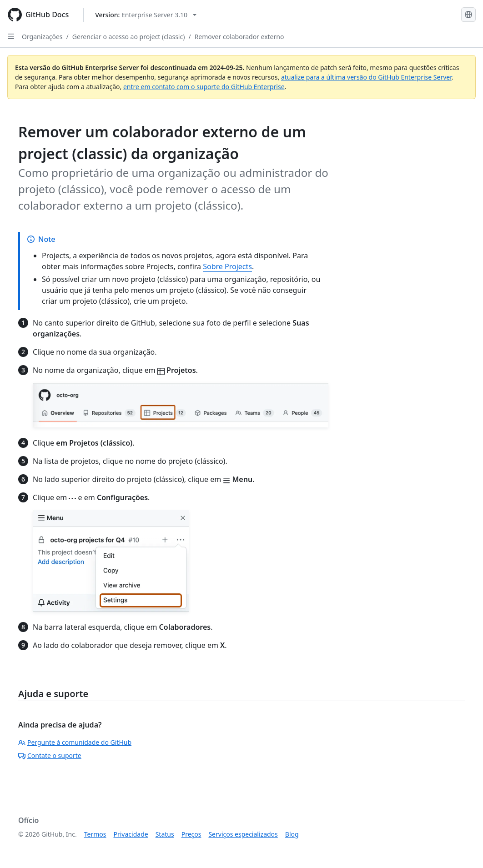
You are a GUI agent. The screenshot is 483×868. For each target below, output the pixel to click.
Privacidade (131, 834)
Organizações (42, 37)
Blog (292, 834)
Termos (95, 834)
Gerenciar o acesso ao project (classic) (129, 37)
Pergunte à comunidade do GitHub (75, 742)
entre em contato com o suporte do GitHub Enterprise (204, 87)
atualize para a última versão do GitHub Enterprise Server (366, 77)
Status (165, 834)
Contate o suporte (50, 755)
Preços (191, 834)
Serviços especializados (243, 834)
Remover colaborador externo (239, 37)
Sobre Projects (227, 266)
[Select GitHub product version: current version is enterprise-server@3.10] (146, 15)
